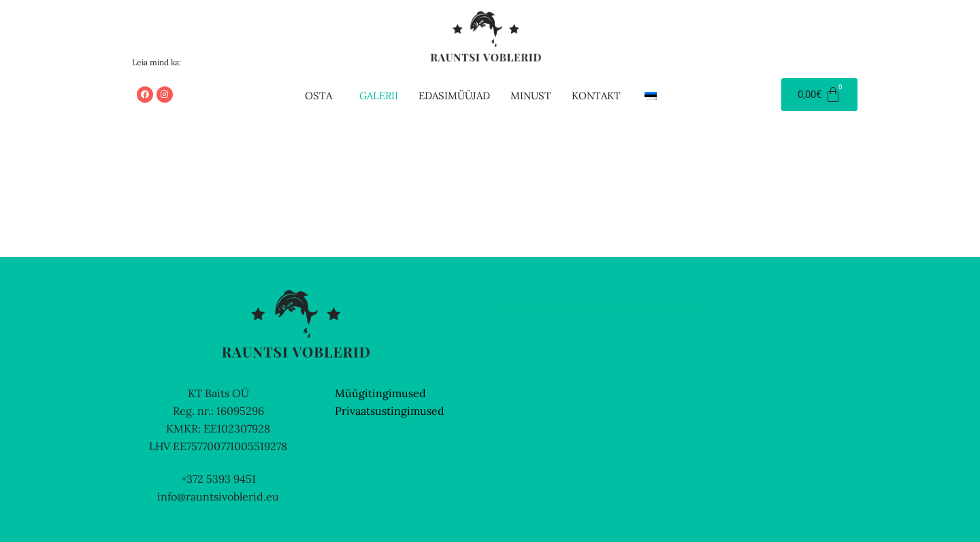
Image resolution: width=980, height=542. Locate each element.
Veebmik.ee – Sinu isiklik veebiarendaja (597, 306)
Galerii (379, 96)
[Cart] (819, 95)
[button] (322, 96)
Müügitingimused (380, 393)
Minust (531, 96)
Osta (318, 96)
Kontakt (596, 96)
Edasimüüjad (454, 96)
